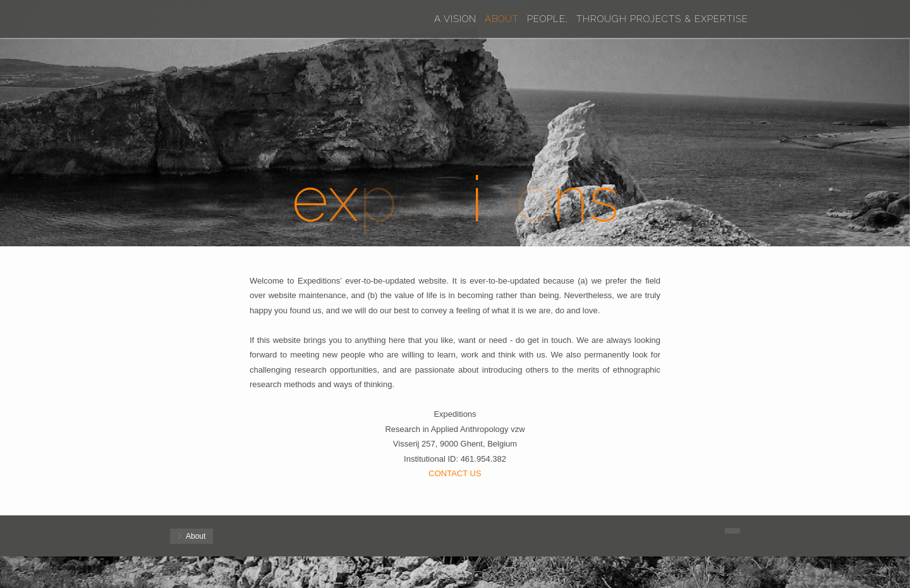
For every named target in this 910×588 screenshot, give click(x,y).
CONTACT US (455, 473)
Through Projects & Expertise (662, 19)
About (502, 19)
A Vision (455, 19)
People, (548, 19)
